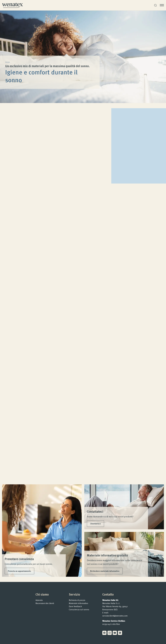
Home (8, 62)
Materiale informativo (78, 603)
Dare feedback (75, 606)
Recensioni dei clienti (45, 603)
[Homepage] (12, 5)
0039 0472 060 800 (111, 624)
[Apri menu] (162, 5)
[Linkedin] (120, 633)
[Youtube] (115, 633)
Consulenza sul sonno (79, 609)
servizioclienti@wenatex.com (115, 616)
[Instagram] (110, 633)
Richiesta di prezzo (77, 600)
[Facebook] (104, 633)
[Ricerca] (155, 5)
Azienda (39, 600)
